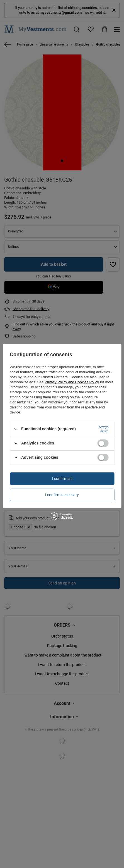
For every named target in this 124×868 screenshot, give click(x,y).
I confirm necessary (62, 495)
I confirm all (62, 479)
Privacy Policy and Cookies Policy (72, 382)
